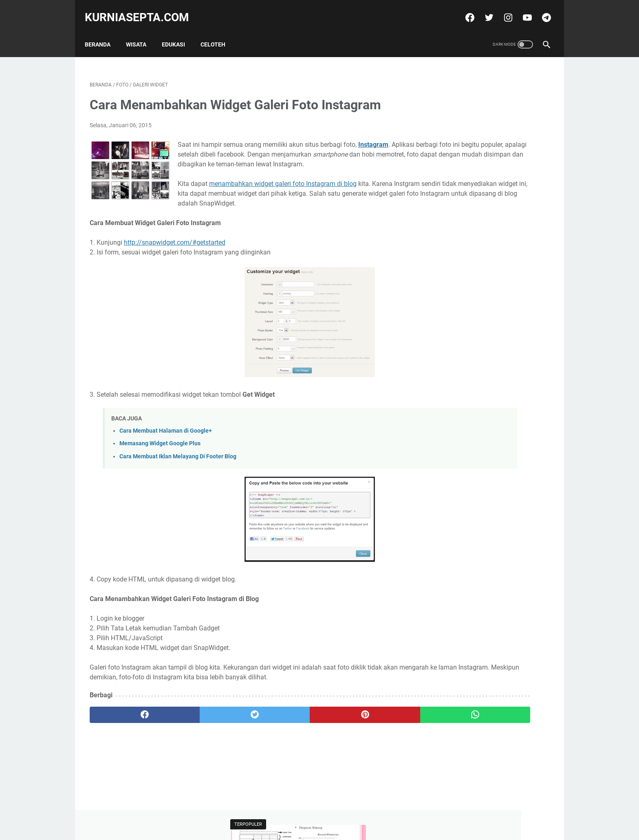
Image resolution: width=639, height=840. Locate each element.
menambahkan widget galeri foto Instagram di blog (283, 187)
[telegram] (541, 10)
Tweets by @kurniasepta (462, 287)
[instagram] (502, 10)
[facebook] (464, 10)
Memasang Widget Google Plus (160, 456)
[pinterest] (282, 727)
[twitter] (483, 10)
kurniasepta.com (142, 10)
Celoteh (218, 32)
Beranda (102, 32)
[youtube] (521, 10)
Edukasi (178, 32)
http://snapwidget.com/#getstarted (175, 255)
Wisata (141, 32)
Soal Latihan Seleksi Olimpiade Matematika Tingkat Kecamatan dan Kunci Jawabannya (487, 181)
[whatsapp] (359, 727)
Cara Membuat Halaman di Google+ (166, 443)
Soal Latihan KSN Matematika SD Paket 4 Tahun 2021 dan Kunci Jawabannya (482, 248)
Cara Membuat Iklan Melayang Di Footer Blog (178, 469)
